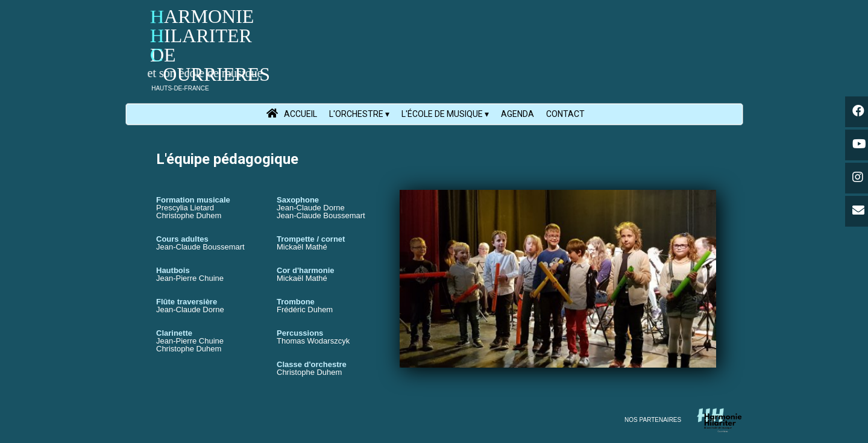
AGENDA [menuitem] (517, 114)
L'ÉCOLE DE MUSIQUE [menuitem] (445, 115)
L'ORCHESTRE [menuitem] (359, 115)
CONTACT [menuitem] (565, 114)
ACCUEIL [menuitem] (300, 114)
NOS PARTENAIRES (653, 420)
